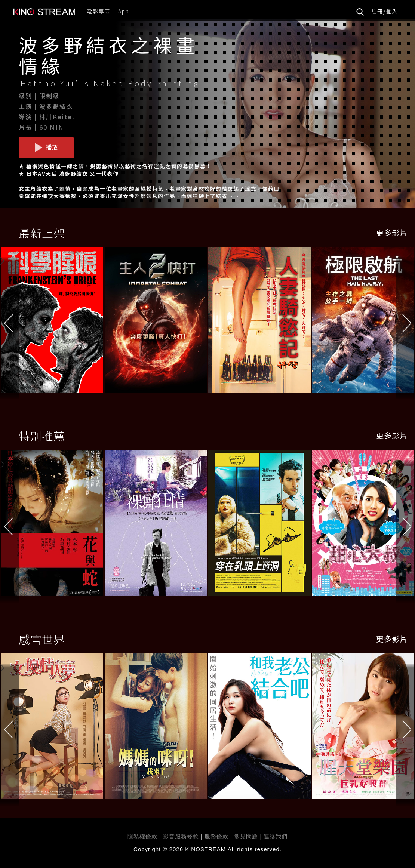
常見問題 (246, 836)
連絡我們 (276, 836)
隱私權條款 (142, 836)
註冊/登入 (385, 11)
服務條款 (217, 836)
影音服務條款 (181, 836)
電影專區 (99, 11)
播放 (46, 147)
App (124, 11)
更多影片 (392, 232)
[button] (406, 322)
